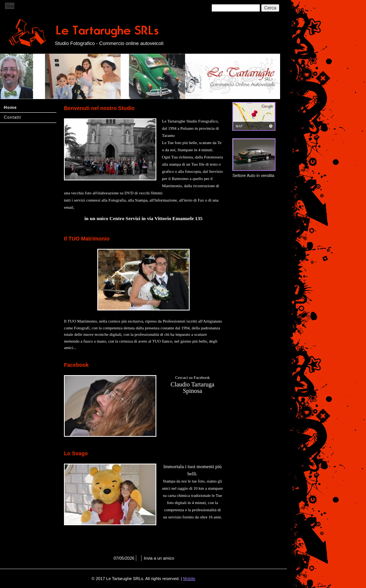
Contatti (12, 117)
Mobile (189, 579)
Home (10, 107)
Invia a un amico (159, 558)
